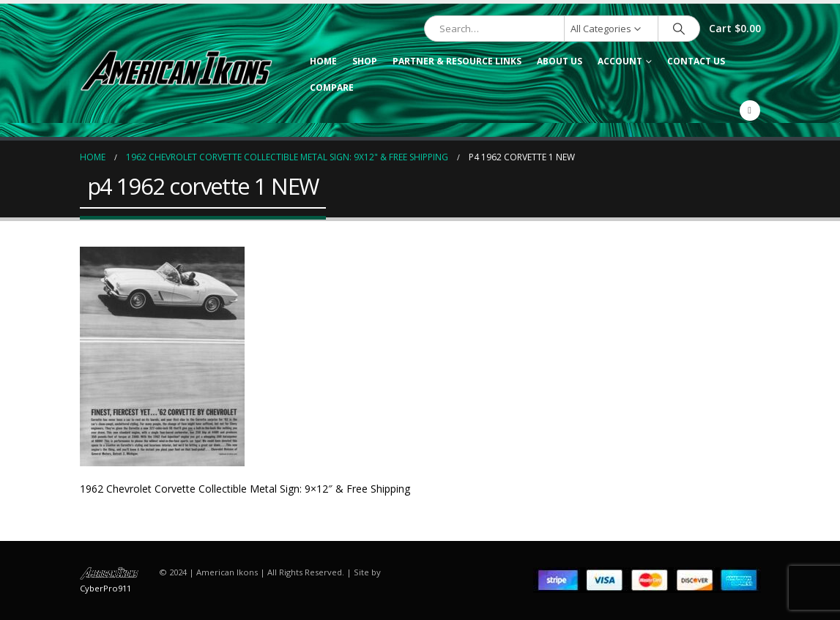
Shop (365, 61)
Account (620, 61)
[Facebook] (750, 111)
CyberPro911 (105, 588)
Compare (332, 87)
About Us (560, 61)
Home (323, 61)
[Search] (679, 29)
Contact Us (696, 61)
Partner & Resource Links (457, 61)
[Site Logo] (176, 70)
